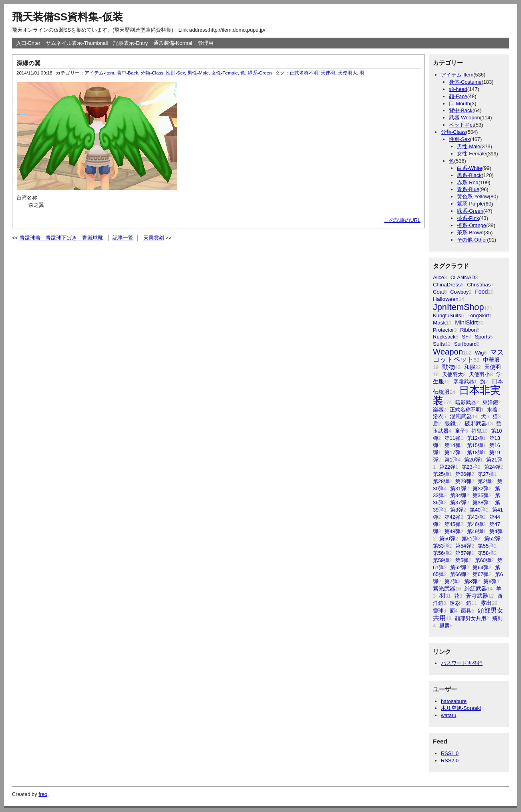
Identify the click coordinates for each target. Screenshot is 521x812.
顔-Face (458, 96)
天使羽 (493, 367)
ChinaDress (447, 285)
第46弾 (475, 524)
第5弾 (462, 560)
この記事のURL (402, 220)
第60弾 (483, 560)
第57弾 (463, 553)
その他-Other (472, 240)
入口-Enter (28, 43)
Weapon (448, 352)
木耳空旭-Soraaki (461, 708)
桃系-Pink (468, 218)
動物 (449, 367)
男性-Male (469, 146)
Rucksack (444, 337)
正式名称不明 (465, 410)
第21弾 (494, 460)
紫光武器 (444, 588)
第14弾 (453, 445)
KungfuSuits (447, 315)
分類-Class (453, 132)
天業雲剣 (154, 238)
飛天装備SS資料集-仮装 (67, 17)
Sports (483, 337)
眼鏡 (450, 423)
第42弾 (453, 517)
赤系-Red (468, 182)
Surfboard (465, 344)
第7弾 (451, 581)
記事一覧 (123, 238)
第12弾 (475, 438)
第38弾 (481, 503)
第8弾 (471, 581)
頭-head (458, 89)
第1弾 (451, 460)
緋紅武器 (476, 589)
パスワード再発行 (462, 663)
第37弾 (458, 503)
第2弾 (484, 481)
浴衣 (438, 416)
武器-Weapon (465, 118)
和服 (470, 367)
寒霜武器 (464, 382)
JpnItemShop (458, 307)
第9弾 (490, 581)
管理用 (206, 43)
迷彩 (455, 603)
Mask (439, 323)
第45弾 (453, 524)
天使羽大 (453, 374)
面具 (466, 611)
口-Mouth (460, 104)
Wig (479, 353)
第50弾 (447, 539)
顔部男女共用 (471, 618)
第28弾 (441, 481)
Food (481, 292)
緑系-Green (470, 211)
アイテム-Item (457, 75)
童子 (460, 431)
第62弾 (458, 567)
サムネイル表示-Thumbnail (77, 43)
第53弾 (441, 546)
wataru (449, 715)
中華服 (491, 360)
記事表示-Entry (131, 43)
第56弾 (441, 553)
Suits (439, 344)
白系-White (470, 168)
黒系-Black (469, 175)
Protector (443, 330)
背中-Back (461, 110)
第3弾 (457, 510)
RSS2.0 (450, 761)
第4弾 (496, 531)
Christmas (479, 285)
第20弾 (472, 460)
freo (43, 794)
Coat (439, 292)
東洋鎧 (490, 402)
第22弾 (447, 467)
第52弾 (492, 539)
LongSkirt (478, 315)
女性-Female (472, 154)
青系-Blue (468, 189)
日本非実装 (467, 395)
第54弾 (463, 546)
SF (465, 337)
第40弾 (478, 510)
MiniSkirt (466, 322)
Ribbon (468, 330)
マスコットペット (468, 356)
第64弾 (481, 567)
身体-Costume (465, 82)
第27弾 (486, 474)
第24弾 (492, 467)
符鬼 (477, 431)
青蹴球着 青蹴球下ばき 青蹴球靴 (61, 238)
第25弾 (441, 474)
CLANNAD (463, 277)
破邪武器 (476, 424)
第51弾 (470, 539)
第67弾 (481, 574)
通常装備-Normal (173, 43)
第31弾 (458, 489)
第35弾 (481, 495)
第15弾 (475, 445)
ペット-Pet (461, 125)
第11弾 (453, 438)
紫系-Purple (470, 204)
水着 (492, 410)
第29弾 (463, 481)
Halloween (446, 299)
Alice (439, 277)
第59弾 (441, 560)
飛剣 (497, 618)
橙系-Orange (472, 225)
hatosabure (454, 701)
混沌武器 (461, 416)
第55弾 (486, 546)
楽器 (438, 410)
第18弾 (475, 452)
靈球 (438, 611)
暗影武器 (466, 402)
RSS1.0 (450, 753)
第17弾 (453, 452)
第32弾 (481, 489)
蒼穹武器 (477, 596)
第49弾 (475, 531)
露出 (486, 603)
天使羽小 (479, 374)
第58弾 (486, 553)
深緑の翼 (28, 63)
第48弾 (453, 531)
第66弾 (458, 574)
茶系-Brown (470, 233)
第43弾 (475, 517)
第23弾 (470, 467)
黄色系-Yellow (473, 196)
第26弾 (463, 474)
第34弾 (458, 495)
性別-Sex (459, 139)
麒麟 (445, 626)
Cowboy (459, 292)
